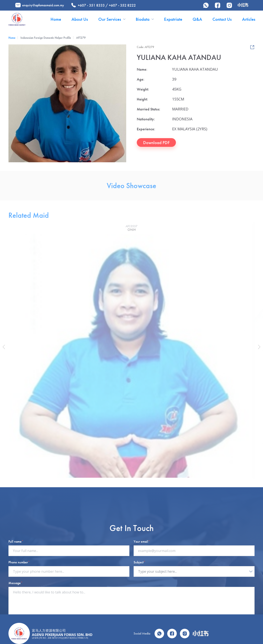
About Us (80, 19)
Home (56, 19)
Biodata (145, 19)
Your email (142, 608)
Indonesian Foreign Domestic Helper (42, 38)
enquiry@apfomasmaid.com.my (43, 5)
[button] (5, 347)
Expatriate (173, 19)
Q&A (197, 19)
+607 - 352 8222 (122, 5)
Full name (16, 608)
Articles (249, 19)
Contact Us (222, 19)
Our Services (112, 19)
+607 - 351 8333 (91, 5)
